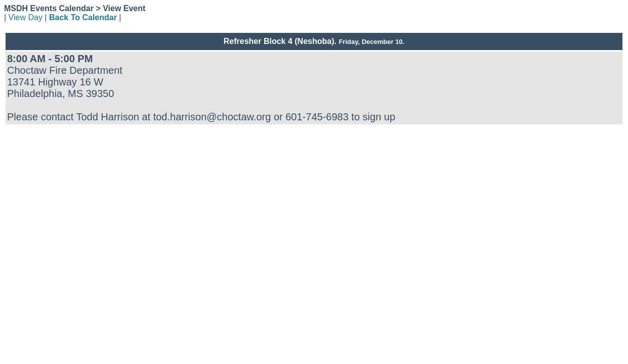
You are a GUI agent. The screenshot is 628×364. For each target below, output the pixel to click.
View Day (26, 17)
